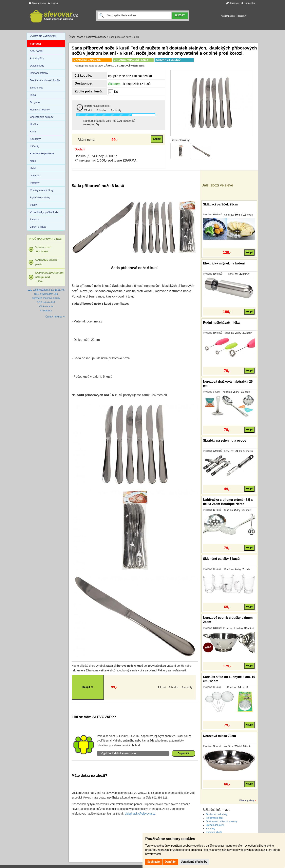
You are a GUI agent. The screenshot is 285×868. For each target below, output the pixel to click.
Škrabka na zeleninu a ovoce (225, 441)
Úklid (33, 168)
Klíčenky (35, 146)
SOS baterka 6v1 (46, 302)
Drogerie (35, 102)
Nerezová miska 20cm (219, 736)
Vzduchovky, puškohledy (44, 212)
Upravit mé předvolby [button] (194, 862)
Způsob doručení (215, 825)
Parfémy (35, 183)
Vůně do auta (46, 306)
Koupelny (35, 139)
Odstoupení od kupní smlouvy (222, 821)
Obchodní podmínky (216, 814)
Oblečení (35, 175)
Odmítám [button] (171, 862)
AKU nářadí (37, 51)
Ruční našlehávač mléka (221, 323)
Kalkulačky (46, 311)
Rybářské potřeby (40, 197)
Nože (33, 161)
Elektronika (36, 88)
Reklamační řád (214, 818)
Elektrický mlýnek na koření (224, 263)
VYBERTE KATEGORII (43, 36)
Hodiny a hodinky (40, 110)
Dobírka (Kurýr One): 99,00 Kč (96, 156)
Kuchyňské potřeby (96, 37)
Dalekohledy (37, 66)
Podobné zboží (214, 832)
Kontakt (53, 3)
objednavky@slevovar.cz (140, 814)
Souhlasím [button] (154, 862)
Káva (33, 132)
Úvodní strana (37, 3)
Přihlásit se (248, 3)
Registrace (233, 3)
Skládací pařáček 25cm (220, 204)
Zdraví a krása (38, 227)
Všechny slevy (247, 800)
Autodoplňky (37, 58)
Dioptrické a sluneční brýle (45, 80)
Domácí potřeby (39, 73)
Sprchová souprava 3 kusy (46, 298)
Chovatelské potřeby (42, 117)
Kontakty (210, 829)
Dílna (33, 95)
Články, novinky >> (56, 317)
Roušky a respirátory (42, 190)
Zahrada (35, 219)
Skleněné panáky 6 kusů (221, 559)
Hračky (34, 124)
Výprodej (35, 44)
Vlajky (33, 205)
